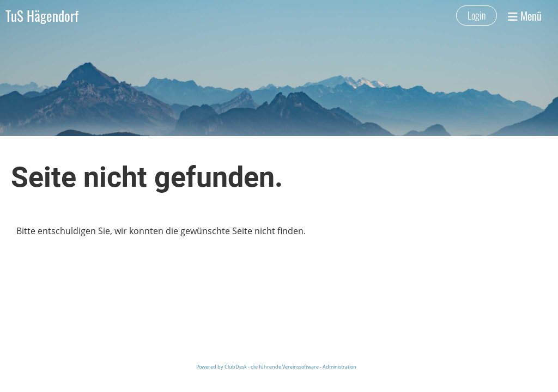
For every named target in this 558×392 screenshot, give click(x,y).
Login (477, 15)
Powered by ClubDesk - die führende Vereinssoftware (257, 367)
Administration (339, 367)
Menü (525, 16)
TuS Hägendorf (42, 16)
